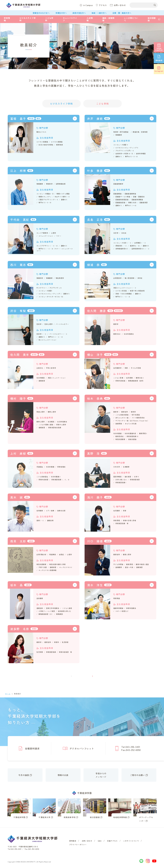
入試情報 (90, 19)
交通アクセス (112, 841)
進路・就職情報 (108, 19)
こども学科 (49, 19)
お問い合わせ (87, 841)
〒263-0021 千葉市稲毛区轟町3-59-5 (23, 847)
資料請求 (73, 841)
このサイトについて (131, 841)
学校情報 (7, 19)
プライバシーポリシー (78, 845)
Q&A (100, 841)
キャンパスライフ (70, 19)
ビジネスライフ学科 (28, 19)
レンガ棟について (131, 19)
